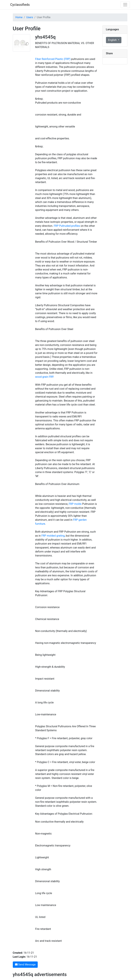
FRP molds (75, 504)
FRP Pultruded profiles (67, 226)
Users (30, 17)
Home (19, 17)
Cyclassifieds (20, 5)
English (113, 40)
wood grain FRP (44, 377)
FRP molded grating (53, 536)
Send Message (25, 965)
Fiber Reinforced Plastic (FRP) (53, 59)
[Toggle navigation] (125, 5)
